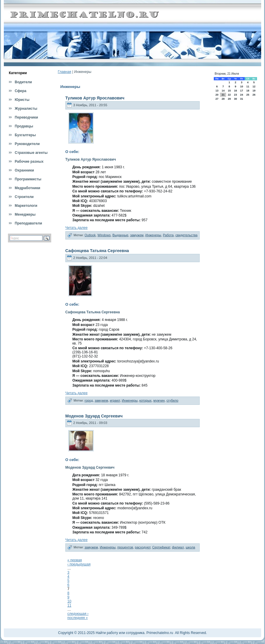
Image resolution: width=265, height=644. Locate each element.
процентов (125, 547)
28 (223, 99)
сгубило (172, 400)
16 (236, 91)
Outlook (90, 235)
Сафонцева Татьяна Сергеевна (97, 251)
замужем (137, 235)
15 (229, 91)
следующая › (78, 614)
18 (248, 91)
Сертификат (161, 547)
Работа (168, 235)
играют (115, 400)
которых (145, 400)
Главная (64, 72)
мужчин (159, 400)
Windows (104, 235)
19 (254, 91)
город (89, 400)
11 (69, 605)
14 (223, 91)
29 (229, 99)
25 (248, 95)
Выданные (120, 235)
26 (254, 95)
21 (223, 95)
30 (236, 99)
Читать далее (77, 228)
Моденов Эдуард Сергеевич (94, 416)
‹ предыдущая (79, 564)
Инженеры (153, 235)
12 (254, 86)
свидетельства (187, 235)
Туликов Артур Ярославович (95, 98)
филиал (178, 547)
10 (69, 601)
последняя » (78, 618)
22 (229, 95)
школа (191, 547)
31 (241, 99)
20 (217, 95)
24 (241, 95)
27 (217, 99)
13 (217, 91)
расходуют (143, 547)
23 (236, 95)
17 (241, 91)
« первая (75, 560)
